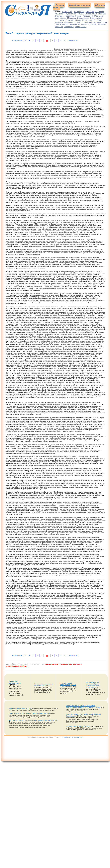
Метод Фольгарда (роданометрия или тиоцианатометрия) (29, 713)
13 (60, 41)
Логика (78, 16)
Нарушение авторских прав (57, 664)
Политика (70, 20)
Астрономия (79, 12)
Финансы (85, 24)
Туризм (58, 24)
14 (64, 41)
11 (52, 41)
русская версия (65, 737)
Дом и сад (59, 14)
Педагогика (59, 20)
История (102, 14)
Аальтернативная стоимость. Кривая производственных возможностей (93, 685)
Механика (72, 18)
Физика (65, 24)
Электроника (80, 27)
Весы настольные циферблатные (78, 726)
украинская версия (78, 737)
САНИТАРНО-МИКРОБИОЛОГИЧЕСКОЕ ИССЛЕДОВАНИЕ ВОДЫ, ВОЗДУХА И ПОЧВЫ (83, 707)
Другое (81, 14)
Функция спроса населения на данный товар (68, 685)
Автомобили (67, 12)
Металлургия (60, 18)
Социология (69, 22)
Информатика (91, 14)
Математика (88, 16)
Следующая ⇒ (72, 41)
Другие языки (71, 14)
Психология (87, 20)
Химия (93, 24)
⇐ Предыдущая (17, 41)
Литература (69, 16)
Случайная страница (79, 5)
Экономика (69, 27)
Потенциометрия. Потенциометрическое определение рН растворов (33, 720)
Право (78, 20)
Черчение (102, 24)
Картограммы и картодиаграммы (15, 682)
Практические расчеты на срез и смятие (44, 685)
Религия (97, 20)
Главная (60, 5)
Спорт (79, 22)
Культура (58, 16)
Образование (83, 18)
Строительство (89, 22)
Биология (90, 12)
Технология (102, 22)
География (100, 12)
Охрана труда (96, 18)
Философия (75, 24)
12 (56, 41)
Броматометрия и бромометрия (20, 708)
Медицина (99, 16)
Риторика (59, 22)
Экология (59, 27)
